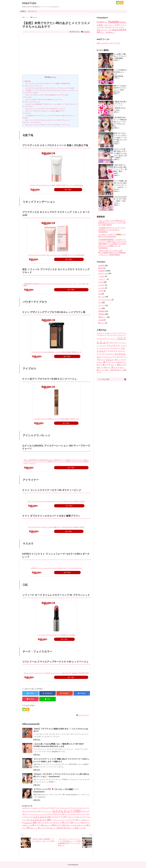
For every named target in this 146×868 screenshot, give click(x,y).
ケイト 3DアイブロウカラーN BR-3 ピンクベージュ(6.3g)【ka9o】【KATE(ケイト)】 (56, 419)
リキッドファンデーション (33, 86)
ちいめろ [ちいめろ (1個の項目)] (122, 25)
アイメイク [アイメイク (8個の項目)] (75, 808)
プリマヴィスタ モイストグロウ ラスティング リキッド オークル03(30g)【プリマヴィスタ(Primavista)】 (56, 255)
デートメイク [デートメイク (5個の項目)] (42, 814)
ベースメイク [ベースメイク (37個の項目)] (59, 817)
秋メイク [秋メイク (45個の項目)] (115, 367)
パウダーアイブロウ (31, 93)
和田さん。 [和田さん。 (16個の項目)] (101, 32)
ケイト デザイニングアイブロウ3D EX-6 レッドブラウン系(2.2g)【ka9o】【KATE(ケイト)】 (56, 352)
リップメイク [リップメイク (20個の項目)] (71, 820)
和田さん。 (102, 317)
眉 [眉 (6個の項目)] (76, 825)
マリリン (102, 305)
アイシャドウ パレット (32, 102)
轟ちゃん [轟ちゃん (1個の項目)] (113, 33)
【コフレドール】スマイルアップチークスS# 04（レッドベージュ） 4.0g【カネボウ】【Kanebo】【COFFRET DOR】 (56, 673)
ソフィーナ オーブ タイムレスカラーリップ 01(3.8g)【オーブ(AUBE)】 (56, 635)
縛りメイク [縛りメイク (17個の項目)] (44, 828)
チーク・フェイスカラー (32, 122)
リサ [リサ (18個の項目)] (110, 30)
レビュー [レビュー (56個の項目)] (30, 822)
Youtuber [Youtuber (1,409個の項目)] (114, 22)
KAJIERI (101, 266)
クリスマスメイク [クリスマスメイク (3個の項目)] (46, 811)
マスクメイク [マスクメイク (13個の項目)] (73, 817)
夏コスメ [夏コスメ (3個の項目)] (59, 823)
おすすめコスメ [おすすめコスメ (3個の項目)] (27, 808)
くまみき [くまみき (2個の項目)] (106, 25)
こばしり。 (102, 279)
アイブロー (116, 43)
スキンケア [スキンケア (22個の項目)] (113, 343)
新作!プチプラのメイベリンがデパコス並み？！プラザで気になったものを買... (120, 138)
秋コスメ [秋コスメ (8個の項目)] (82, 825)
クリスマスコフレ (105, 300)
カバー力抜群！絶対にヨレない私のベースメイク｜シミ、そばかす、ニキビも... (120, 185)
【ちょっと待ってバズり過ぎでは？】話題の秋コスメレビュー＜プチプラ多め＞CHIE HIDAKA (112, 223)
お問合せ (23, 11)
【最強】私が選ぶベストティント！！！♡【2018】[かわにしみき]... (120, 106)
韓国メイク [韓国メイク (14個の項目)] (80, 828)
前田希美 (102, 311)
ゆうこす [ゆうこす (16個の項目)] (111, 27)
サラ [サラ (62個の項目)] (99, 30)
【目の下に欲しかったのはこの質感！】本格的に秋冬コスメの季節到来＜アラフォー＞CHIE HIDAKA (112, 253)
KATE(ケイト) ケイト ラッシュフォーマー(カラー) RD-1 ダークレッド (51, 116)
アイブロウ (28, 97)
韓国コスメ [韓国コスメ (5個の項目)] (71, 828)
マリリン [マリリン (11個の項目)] (104, 30)
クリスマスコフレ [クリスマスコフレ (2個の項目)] (120, 27)
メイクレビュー (84, 715)
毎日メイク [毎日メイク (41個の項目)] (59, 825)
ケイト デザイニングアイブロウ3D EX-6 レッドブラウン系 (47, 95)
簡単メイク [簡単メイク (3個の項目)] (34, 828)
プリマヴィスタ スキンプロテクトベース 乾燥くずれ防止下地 (48, 83)
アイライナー (29, 106)
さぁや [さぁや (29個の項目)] (117, 25)
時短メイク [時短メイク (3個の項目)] (48, 825)
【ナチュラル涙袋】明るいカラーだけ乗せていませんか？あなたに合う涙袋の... (120, 153)
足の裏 (101, 320)
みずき (101, 291)
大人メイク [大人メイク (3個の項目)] (78, 823)
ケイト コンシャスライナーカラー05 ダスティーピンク (45, 109)
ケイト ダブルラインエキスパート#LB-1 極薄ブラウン (45, 111)
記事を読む (37, 740)
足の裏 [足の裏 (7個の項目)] (108, 32)
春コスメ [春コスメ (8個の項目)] (28, 825)
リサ (100, 308)
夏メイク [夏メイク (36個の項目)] (68, 822)
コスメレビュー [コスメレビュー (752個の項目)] (66, 811)
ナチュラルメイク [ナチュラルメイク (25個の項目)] (56, 814)
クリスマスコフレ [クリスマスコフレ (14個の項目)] (33, 811)
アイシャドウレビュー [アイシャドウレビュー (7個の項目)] (62, 808)
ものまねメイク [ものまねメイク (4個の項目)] (37, 808)
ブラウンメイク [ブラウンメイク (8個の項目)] (82, 814)
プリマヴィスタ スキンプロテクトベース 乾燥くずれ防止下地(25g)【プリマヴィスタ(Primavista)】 (56, 185)
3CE (98, 43)
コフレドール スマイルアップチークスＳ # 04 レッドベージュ (48, 125)
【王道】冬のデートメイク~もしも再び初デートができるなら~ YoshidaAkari (112, 230)
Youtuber (86, 32)
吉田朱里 (102, 314)
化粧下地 (27, 81)
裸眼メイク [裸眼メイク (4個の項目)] (54, 828)
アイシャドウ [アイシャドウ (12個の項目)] (48, 808)
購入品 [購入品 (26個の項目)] (62, 828)
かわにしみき (103, 273)
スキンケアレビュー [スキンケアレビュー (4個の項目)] (31, 814)
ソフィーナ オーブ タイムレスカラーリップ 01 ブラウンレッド (48, 120)
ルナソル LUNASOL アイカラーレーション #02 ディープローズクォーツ (51, 104)
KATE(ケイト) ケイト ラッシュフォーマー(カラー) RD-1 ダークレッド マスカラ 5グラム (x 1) (56, 568)
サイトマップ (32, 11)
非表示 (53, 77)
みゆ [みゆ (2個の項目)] (106, 27)
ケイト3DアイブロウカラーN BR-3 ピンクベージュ (44, 100)
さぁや (101, 282)
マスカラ (27, 113)
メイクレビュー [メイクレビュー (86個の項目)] (41, 820)
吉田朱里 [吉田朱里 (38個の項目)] (123, 30)
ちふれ (103, 43)
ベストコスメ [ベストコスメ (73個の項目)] (42, 817)
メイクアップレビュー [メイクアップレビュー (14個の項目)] (106, 354)
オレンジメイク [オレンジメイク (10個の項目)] (119, 335)
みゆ (100, 294)
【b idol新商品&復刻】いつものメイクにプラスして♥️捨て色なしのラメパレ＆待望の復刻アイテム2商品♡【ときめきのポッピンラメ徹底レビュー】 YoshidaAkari (112, 244)
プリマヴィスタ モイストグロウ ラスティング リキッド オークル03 (50, 88)
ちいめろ (102, 285)
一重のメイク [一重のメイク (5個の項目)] (41, 823)
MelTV (101, 268)
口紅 (26, 118)
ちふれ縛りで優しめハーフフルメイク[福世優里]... (120, 56)
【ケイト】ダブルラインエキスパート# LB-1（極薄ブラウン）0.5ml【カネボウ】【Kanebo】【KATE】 (56, 527)
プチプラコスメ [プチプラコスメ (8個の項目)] (115, 348)
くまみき (102, 276)
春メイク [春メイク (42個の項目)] (38, 825)
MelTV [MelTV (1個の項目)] (106, 22)
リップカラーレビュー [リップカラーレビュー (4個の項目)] (58, 820)
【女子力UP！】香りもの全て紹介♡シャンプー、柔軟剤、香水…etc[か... (120, 169)
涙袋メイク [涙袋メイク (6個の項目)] (70, 825)
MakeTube (29, 3)
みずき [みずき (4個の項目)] (102, 27)
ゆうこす (109, 43)
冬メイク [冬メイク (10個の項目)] (51, 823)
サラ (100, 303)
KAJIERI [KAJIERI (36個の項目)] (100, 22)
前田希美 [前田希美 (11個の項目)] (115, 30)
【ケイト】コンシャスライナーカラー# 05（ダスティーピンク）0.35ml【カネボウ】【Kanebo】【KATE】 (56, 501)
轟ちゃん (102, 323)
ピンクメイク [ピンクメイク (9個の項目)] (70, 814)
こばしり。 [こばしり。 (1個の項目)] (111, 25)
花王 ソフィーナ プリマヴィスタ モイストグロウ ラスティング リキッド (51, 90)
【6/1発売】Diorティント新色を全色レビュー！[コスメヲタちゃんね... (120, 122)
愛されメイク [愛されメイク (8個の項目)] (122, 362)
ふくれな (102, 288)
